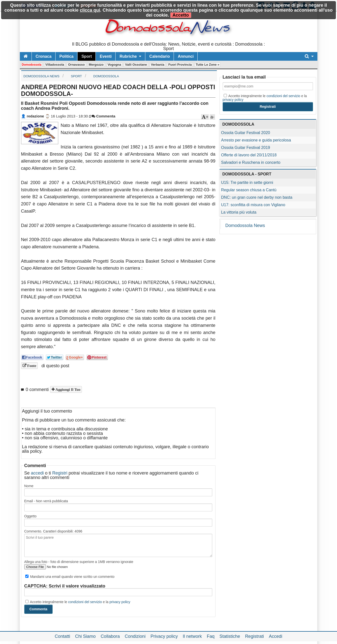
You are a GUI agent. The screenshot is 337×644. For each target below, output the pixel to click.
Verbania (157, 65)
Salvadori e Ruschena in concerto (251, 162)
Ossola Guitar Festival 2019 (246, 148)
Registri (60, 473)
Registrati (254, 636)
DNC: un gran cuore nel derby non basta (257, 197)
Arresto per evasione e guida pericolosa (256, 140)
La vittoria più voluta (239, 212)
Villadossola (55, 65)
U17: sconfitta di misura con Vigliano (253, 205)
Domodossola (32, 65)
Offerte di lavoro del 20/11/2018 (249, 155)
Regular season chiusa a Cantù (249, 190)
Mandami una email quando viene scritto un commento (70, 577)
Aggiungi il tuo (68, 389)
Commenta (104, 116)
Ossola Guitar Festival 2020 (246, 133)
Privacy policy (164, 636)
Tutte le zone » (207, 65)
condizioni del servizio (85, 602)
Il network (192, 636)
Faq (211, 636)
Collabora (110, 636)
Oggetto (31, 516)
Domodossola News (245, 225)
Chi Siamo (85, 636)
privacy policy (120, 602)
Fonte (31, 366)
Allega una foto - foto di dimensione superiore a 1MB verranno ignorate (79, 562)
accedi (37, 473)
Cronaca (44, 56)
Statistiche (230, 636)
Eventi (106, 56)
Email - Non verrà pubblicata (46, 501)
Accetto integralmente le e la (78, 602)
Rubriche (128, 56)
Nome (29, 486)
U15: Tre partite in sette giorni (247, 182)
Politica (67, 56)
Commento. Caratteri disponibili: (53, 531)
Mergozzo (96, 65)
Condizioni (135, 636)
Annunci (186, 56)
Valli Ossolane (136, 65)
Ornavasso (76, 65)
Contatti (62, 636)
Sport (87, 56)
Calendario (160, 56)
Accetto (181, 15)
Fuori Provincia (180, 65)
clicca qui (90, 10)
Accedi (276, 636)
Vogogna (114, 65)
